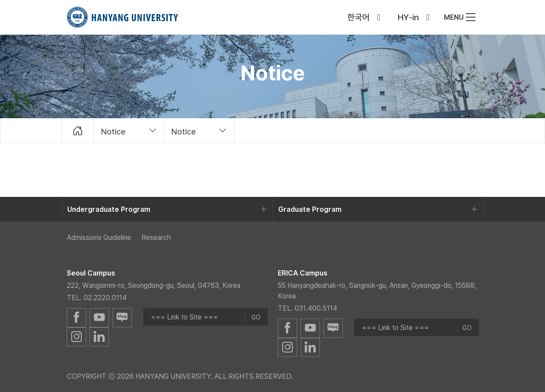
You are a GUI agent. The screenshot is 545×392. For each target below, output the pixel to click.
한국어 (358, 17)
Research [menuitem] (156, 237)
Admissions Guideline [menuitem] (99, 237)
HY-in (408, 17)
